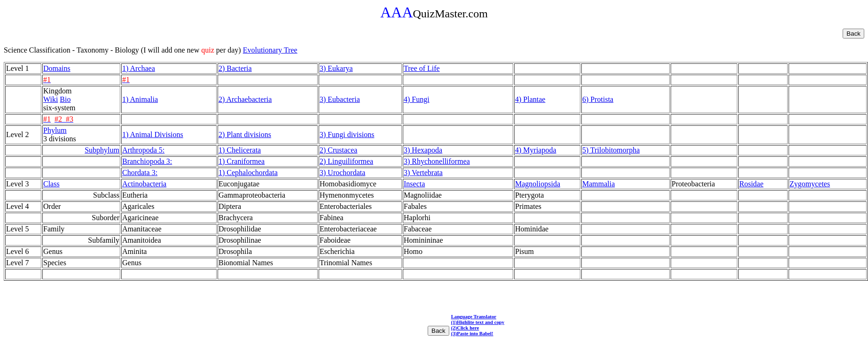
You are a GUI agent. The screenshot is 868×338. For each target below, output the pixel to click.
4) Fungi (417, 99)
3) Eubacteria (340, 99)
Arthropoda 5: (143, 150)
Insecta (414, 184)
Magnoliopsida (538, 184)
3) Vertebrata (423, 173)
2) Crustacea (338, 150)
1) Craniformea (242, 161)
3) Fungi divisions (347, 134)
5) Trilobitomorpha (611, 150)
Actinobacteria (144, 184)
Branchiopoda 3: (147, 161)
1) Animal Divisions (153, 134)
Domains (57, 68)
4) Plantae (530, 99)
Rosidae (751, 184)
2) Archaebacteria (245, 99)
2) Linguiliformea (346, 161)
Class (51, 184)
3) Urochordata (342, 173)
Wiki (51, 99)
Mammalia (598, 184)
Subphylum (102, 150)
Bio (65, 99)
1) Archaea (139, 68)
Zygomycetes (810, 184)
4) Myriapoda (536, 150)
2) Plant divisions (245, 134)
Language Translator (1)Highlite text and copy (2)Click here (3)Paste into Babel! (478, 325)
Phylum (55, 130)
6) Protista (598, 99)
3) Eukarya (336, 68)
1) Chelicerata (240, 150)
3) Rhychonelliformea (437, 161)
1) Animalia (140, 99)
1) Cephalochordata (248, 173)
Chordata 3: (140, 173)
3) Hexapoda (423, 150)
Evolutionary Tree (270, 50)
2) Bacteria (235, 68)
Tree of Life (422, 68)
